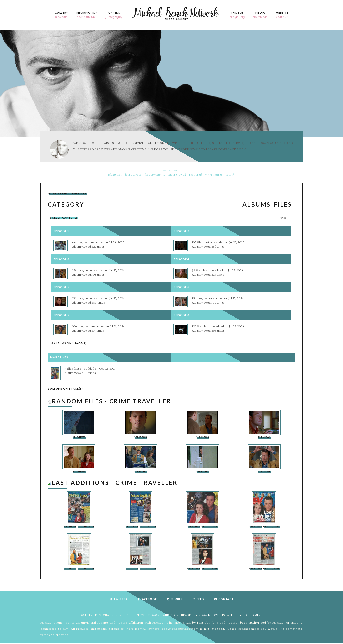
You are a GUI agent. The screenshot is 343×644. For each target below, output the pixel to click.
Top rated (195, 175)
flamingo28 (209, 616)
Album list (115, 175)
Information (87, 15)
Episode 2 (182, 231)
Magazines (59, 358)
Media (260, 15)
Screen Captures (64, 218)
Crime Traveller (73, 193)
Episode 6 (182, 287)
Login (177, 170)
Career (114, 15)
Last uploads (133, 175)
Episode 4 (182, 259)
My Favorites (214, 175)
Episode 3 (61, 259)
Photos (237, 15)
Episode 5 (61, 287)
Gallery (61, 15)
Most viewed (177, 175)
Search (230, 175)
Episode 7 (61, 315)
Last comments (155, 175)
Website (282, 15)
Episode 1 (61, 231)
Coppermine (252, 616)
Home (166, 170)
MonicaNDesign (165, 616)
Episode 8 (182, 315)
